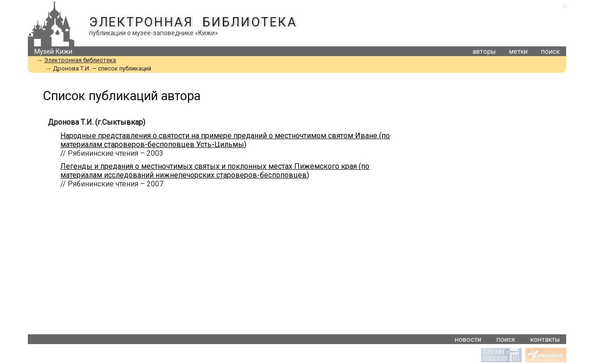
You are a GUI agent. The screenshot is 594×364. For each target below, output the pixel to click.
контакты (545, 340)
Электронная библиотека (193, 22)
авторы (484, 52)
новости (468, 340)
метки (518, 52)
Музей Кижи (53, 52)
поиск (550, 52)
